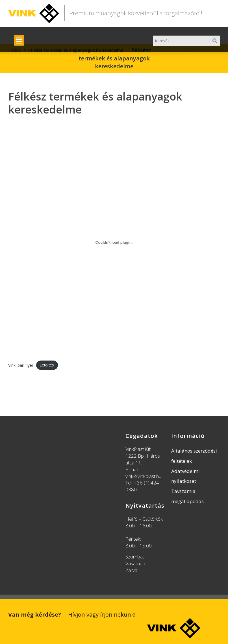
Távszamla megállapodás (187, 496)
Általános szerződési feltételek (194, 456)
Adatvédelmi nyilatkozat (185, 476)
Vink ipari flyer (21, 365)
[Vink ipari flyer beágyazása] (114, 243)
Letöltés (47, 365)
